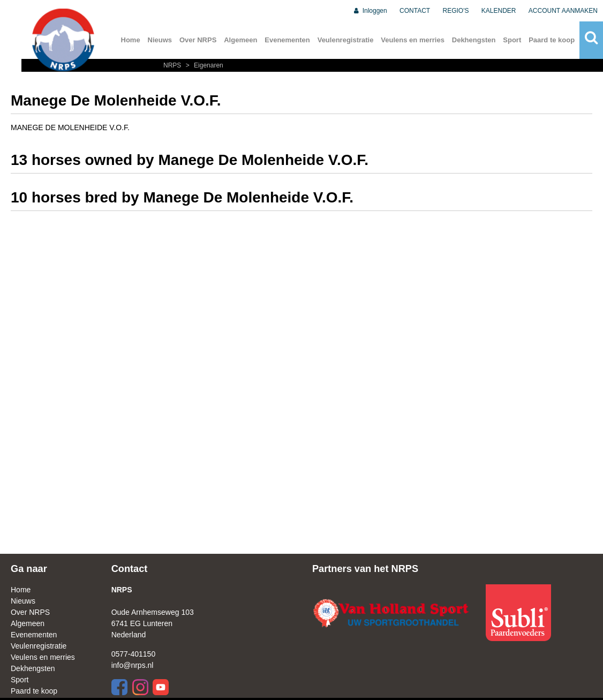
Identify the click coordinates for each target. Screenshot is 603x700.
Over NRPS (198, 40)
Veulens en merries (413, 40)
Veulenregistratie (346, 40)
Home (131, 40)
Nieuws (160, 40)
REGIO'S (456, 11)
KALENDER (499, 11)
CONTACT (415, 11)
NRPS (173, 65)
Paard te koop (552, 40)
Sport (512, 40)
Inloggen (370, 11)
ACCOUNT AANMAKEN (563, 11)
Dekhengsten (474, 40)
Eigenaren (203, 65)
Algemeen (240, 40)
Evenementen (287, 40)
